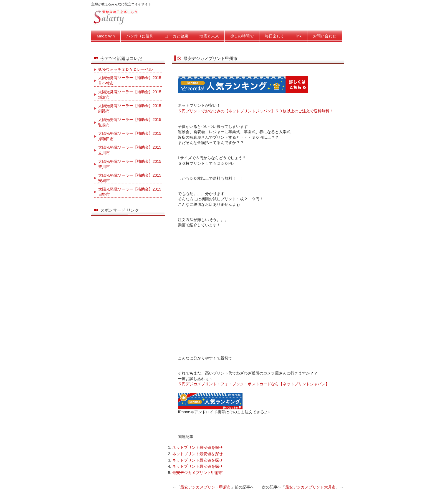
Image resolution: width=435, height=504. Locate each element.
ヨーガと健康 (176, 36)
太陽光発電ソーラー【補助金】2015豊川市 (130, 164)
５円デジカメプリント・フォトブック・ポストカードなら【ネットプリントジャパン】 (254, 384)
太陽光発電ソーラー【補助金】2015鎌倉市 (130, 95)
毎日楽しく (275, 36)
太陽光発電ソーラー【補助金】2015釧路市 (130, 108)
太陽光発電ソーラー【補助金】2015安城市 (130, 178)
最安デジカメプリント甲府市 (198, 473)
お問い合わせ (325, 36)
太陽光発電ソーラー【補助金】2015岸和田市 (130, 136)
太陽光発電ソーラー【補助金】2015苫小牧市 (130, 80)
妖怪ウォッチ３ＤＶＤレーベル (125, 69)
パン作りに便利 (140, 36)
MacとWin (106, 36)
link (299, 36)
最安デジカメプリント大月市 (310, 487)
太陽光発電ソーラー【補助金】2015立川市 (130, 150)
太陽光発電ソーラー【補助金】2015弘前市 (130, 122)
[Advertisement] (243, 422)
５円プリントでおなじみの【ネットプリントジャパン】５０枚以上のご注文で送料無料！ (256, 111)
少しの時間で (242, 36)
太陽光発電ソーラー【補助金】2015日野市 (130, 192)
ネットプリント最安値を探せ (198, 447)
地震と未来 (209, 36)
